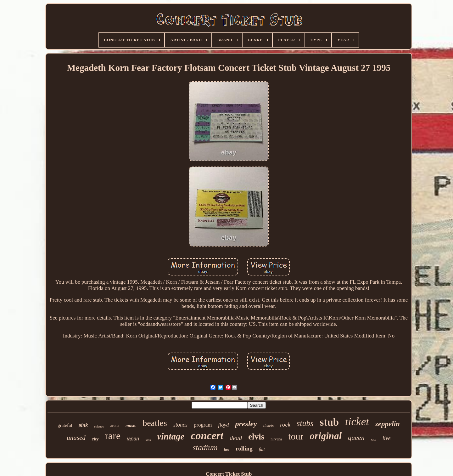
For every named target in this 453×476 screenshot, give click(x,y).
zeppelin (388, 424)
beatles (155, 423)
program (203, 425)
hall (374, 440)
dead (236, 438)
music (131, 425)
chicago (99, 426)
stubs (305, 423)
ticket (357, 422)
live (387, 438)
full (262, 449)
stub (330, 422)
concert (207, 436)
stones (180, 425)
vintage (171, 436)
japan (133, 439)
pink (83, 425)
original (326, 436)
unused (76, 438)
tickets (268, 425)
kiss (148, 440)
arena (115, 425)
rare (113, 436)
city (95, 439)
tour (296, 436)
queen (356, 437)
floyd (224, 425)
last (227, 450)
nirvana (276, 439)
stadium (205, 448)
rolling (244, 448)
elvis (256, 437)
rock (285, 425)
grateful (65, 425)
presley (246, 424)
